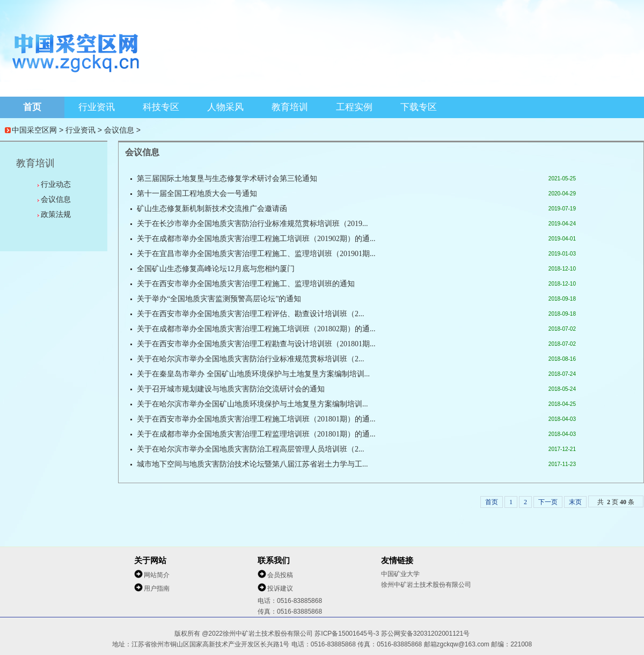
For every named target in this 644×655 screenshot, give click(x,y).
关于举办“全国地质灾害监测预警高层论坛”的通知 (219, 299)
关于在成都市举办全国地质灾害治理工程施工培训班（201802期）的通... (256, 329)
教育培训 (290, 107)
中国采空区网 (34, 130)
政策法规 (56, 214)
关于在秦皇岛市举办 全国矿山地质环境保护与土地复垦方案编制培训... (253, 374)
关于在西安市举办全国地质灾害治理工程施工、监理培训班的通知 (246, 284)
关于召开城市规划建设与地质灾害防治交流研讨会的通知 (231, 389)
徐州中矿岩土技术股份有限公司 (426, 585)
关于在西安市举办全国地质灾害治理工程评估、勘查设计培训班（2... (251, 314)
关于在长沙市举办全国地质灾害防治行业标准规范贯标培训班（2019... (253, 224)
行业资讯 (97, 107)
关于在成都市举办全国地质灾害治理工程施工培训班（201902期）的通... (256, 239)
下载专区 (419, 107)
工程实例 (354, 107)
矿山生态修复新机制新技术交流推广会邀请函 (212, 209)
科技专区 (161, 107)
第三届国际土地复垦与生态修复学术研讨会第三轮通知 (227, 179)
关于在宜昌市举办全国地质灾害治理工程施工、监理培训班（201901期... (256, 254)
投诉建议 (280, 588)
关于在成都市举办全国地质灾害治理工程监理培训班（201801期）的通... (256, 434)
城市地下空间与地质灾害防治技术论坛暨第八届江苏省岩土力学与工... (253, 464)
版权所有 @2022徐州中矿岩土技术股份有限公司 (245, 634)
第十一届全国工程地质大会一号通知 (197, 194)
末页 (575, 502)
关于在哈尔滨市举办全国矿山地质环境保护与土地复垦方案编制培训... (253, 404)
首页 (32, 107)
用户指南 (157, 588)
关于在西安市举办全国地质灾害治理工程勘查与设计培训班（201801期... (256, 344)
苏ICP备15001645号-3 (347, 634)
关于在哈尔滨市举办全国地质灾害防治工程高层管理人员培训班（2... (251, 449)
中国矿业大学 (400, 574)
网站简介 (157, 575)
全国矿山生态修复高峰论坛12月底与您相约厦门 (216, 269)
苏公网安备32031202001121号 (425, 634)
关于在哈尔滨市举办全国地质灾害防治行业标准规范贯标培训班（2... (251, 359)
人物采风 (225, 107)
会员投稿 (280, 575)
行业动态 (56, 184)
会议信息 (119, 130)
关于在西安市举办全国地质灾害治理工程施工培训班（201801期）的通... (256, 419)
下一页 (548, 502)
